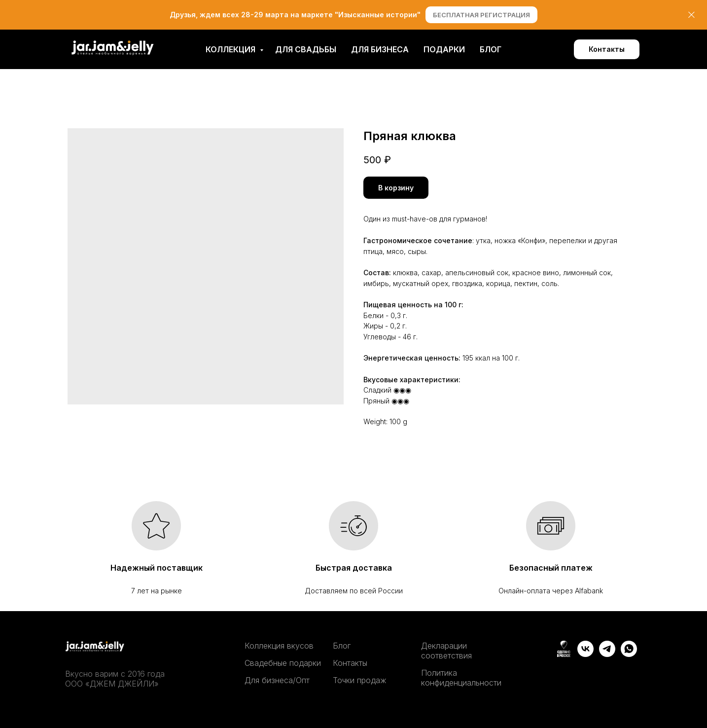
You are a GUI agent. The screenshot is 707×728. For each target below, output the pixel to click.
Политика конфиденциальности (461, 678)
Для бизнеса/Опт (277, 680)
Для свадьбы (306, 49)
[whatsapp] (629, 654)
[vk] (585, 654)
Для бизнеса (380, 49)
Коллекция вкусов (279, 646)
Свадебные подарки (283, 663)
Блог (491, 49)
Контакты (350, 663)
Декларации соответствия (446, 651)
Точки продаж (360, 680)
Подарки (444, 49)
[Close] (691, 15)
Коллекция (231, 49)
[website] (564, 654)
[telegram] (607, 654)
